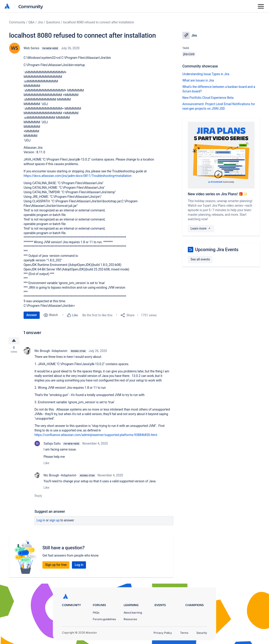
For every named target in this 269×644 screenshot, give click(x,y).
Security (202, 633)
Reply (38, 496)
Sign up (55, 521)
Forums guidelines (104, 619)
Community (31, 6)
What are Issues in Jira (198, 80)
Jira (40, 22)
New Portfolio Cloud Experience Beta (208, 98)
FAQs (96, 613)
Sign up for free (56, 565)
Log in (41, 521)
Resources (130, 619)
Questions (53, 22)
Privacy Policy (163, 633)
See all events (200, 259)
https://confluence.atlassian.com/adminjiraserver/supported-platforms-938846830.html (96, 436)
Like (46, 464)
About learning (133, 613)
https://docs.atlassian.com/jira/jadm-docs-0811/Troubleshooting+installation (78, 176)
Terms (184, 633)
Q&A (31, 22)
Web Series (31, 48)
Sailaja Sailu (52, 444)
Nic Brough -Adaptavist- (51, 352)
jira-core (189, 54)
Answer (32, 315)
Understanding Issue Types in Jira (206, 74)
